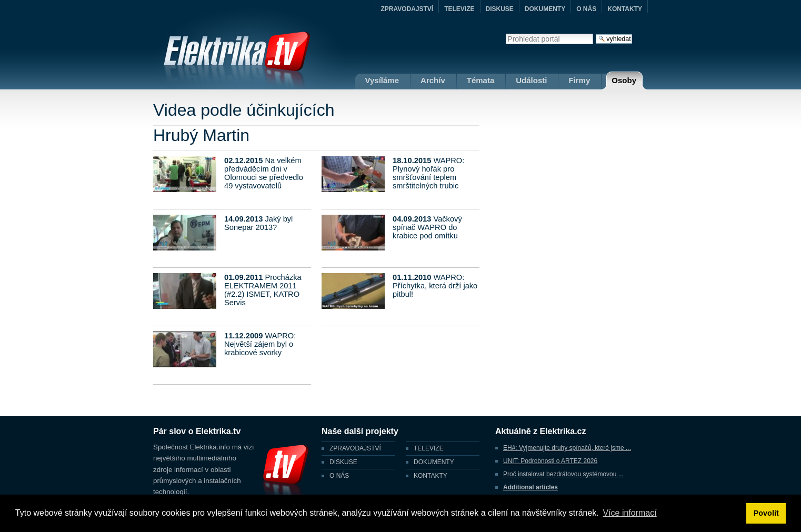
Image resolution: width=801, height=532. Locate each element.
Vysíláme (382, 80)
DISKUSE (500, 9)
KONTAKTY (625, 9)
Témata (481, 80)
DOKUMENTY (545, 9)
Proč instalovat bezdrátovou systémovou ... (563, 474)
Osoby (624, 80)
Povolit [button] (766, 513)
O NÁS (586, 9)
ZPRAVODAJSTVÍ (407, 9)
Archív (433, 80)
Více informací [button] (629, 513)
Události (531, 80)
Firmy (579, 80)
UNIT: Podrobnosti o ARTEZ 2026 (550, 461)
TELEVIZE (459, 9)
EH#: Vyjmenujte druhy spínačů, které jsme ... (567, 448)
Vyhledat (505, 33)
